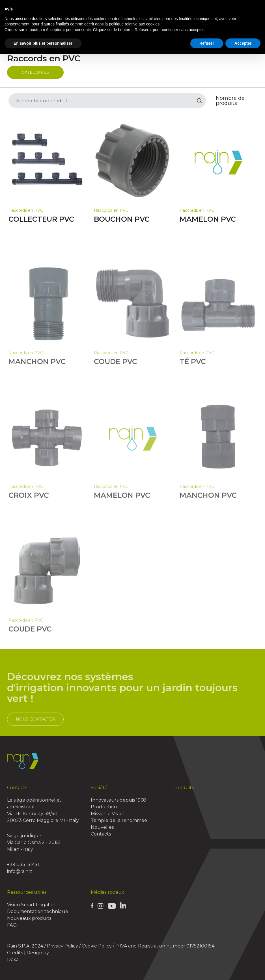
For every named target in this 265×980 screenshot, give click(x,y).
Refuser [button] (207, 43)
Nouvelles (102, 827)
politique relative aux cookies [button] (134, 24)
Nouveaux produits (29, 918)
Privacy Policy (63, 946)
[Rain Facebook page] (92, 905)
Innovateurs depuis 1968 (119, 800)
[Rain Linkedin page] (123, 905)
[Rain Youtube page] (112, 906)
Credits (15, 953)
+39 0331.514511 (24, 864)
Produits (184, 788)
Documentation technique (38, 911)
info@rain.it (20, 871)
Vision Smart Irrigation (32, 905)
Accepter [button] (243, 43)
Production (104, 807)
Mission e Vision (108, 814)
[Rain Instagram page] (100, 906)
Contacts (101, 834)
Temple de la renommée (119, 820)
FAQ (12, 925)
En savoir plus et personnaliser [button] (43, 43)
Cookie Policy (97, 946)
